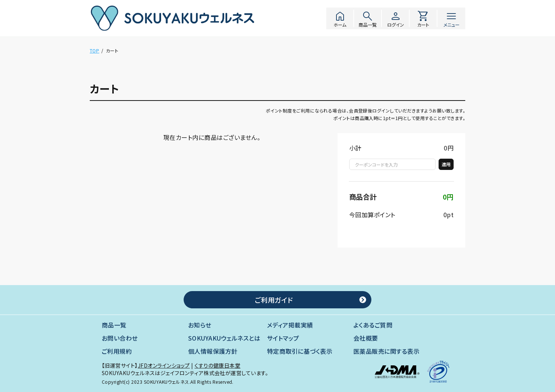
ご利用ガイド (274, 300)
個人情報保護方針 (213, 351)
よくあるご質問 (373, 325)
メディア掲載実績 (290, 325)
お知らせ (200, 325)
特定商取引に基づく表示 (300, 351)
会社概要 (366, 338)
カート (423, 18)
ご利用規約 (117, 351)
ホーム (340, 18)
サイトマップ (283, 338)
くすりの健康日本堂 (217, 365)
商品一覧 (368, 18)
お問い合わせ (120, 338)
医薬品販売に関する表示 (386, 351)
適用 (446, 164)
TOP (94, 50)
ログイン (395, 18)
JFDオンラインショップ (164, 365)
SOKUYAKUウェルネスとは (224, 338)
